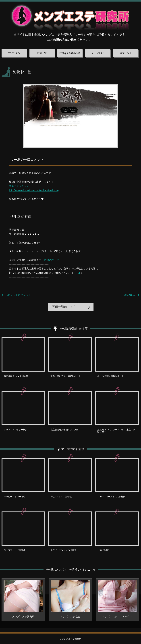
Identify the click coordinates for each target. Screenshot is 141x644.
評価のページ (52, 260)
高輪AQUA (130, 295)
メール (77, 273)
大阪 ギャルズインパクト (18, 295)
